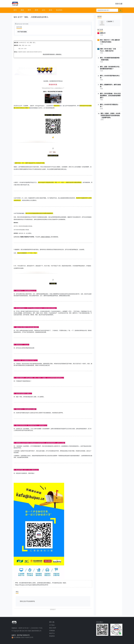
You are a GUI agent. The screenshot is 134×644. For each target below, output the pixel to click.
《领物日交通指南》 (45, 237)
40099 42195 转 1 (24, 628)
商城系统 (52, 636)
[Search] (107, 10)
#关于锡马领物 (22, 32)
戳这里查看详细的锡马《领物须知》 (52, 54)
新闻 (36, 10)
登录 (21, 601)
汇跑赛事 (109, 21)
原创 (22, 10)
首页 (15, 10)
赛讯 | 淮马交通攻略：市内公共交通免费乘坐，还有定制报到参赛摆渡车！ (110, 96)
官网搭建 (52, 631)
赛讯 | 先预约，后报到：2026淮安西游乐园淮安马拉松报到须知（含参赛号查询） (110, 115)
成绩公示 (103, 33)
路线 (51, 10)
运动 (43, 10)
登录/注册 (119, 4)
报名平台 (52, 633)
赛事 (29, 10)
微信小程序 (53, 628)
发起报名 (59, 10)
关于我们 (52, 625)
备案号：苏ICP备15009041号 (21, 635)
